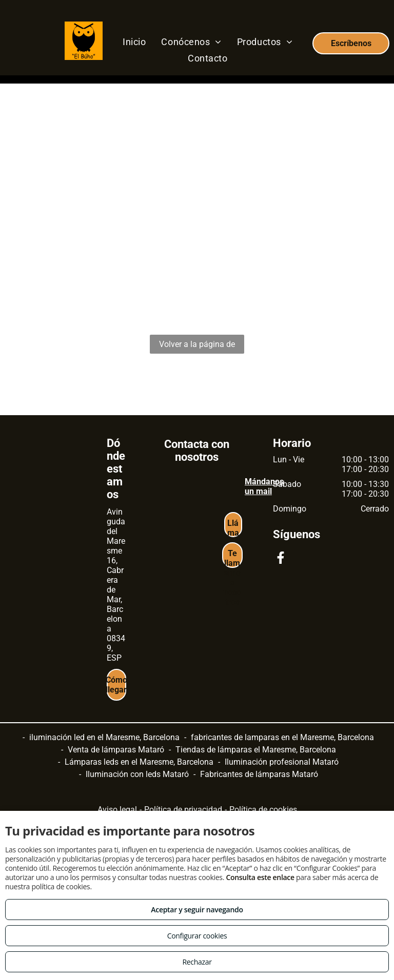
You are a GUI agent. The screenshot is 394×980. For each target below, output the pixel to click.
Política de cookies (263, 810)
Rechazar (197, 962)
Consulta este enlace (260, 877)
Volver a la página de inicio (197, 346)
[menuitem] (134, 42)
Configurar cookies (197, 936)
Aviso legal (117, 810)
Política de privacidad (183, 810)
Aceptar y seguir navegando (197, 910)
